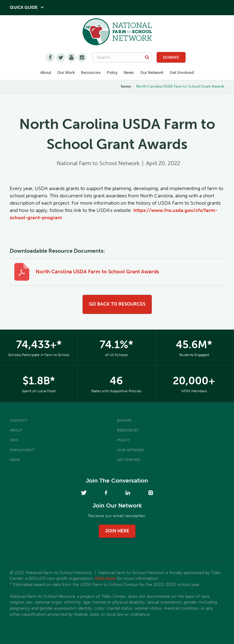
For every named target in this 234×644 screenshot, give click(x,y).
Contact (18, 421)
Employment (22, 450)
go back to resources (117, 304)
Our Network (152, 72)
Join (14, 440)
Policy (123, 440)
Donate (171, 57)
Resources (91, 72)
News (15, 460)
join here (117, 531)
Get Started (129, 460)
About (16, 430)
